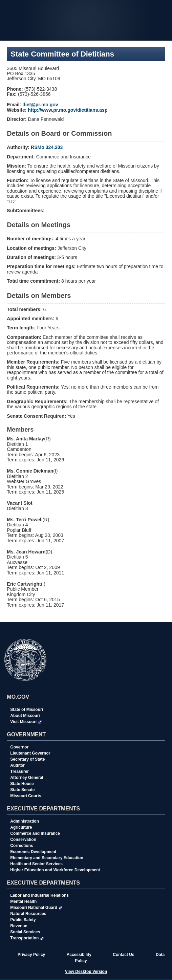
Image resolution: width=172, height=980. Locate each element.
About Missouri (25, 716)
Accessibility (79, 955)
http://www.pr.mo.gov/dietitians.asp (68, 110)
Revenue (19, 926)
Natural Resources (28, 914)
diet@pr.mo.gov (40, 105)
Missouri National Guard (36, 908)
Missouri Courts (26, 796)
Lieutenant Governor (30, 753)
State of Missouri (27, 710)
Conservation (23, 840)
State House (22, 784)
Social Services (25, 932)
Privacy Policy (31, 955)
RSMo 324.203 (47, 147)
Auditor (17, 765)
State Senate (22, 790)
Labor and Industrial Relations (39, 895)
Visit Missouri (26, 722)
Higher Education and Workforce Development (55, 870)
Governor (19, 747)
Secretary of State (27, 759)
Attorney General (27, 778)
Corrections (21, 846)
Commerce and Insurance (35, 833)
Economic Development (33, 852)
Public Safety (23, 920)
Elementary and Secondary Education (47, 858)
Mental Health (23, 901)
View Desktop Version (86, 972)
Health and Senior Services (36, 864)
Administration (25, 821)
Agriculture (21, 827)
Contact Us (123, 955)
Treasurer (19, 771)
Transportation (27, 938)
